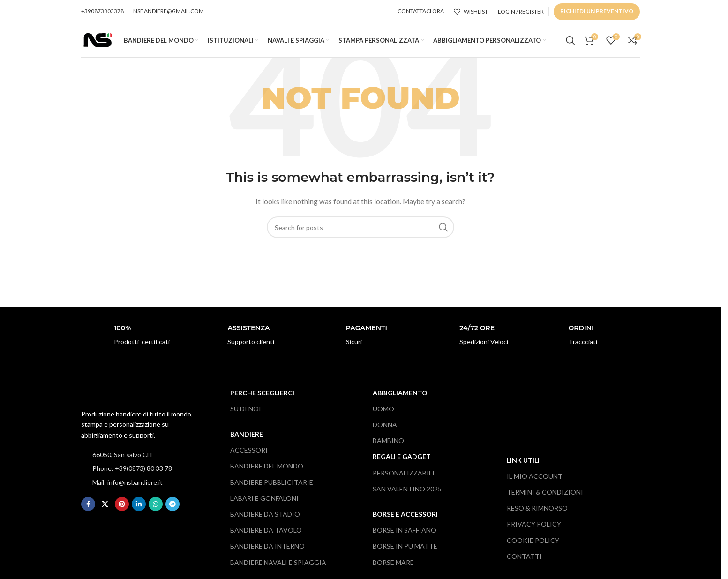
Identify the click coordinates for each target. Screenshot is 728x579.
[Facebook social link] (88, 512)
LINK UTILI (523, 468)
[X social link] (105, 512)
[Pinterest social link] (122, 512)
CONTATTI (524, 564)
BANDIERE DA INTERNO (267, 554)
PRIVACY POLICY (534, 532)
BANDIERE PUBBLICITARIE (272, 490)
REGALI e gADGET (402, 465)
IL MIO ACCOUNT (535, 484)
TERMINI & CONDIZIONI (545, 500)
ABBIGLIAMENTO (400, 401)
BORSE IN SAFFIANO (405, 538)
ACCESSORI (249, 458)
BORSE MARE (393, 570)
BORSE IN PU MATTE (405, 554)
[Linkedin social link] (139, 512)
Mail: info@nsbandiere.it (128, 490)
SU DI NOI (246, 417)
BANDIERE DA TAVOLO (266, 538)
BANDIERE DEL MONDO (267, 474)
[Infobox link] (133, 344)
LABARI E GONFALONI (264, 506)
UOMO (383, 417)
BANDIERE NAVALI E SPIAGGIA (278, 570)
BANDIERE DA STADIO (265, 522)
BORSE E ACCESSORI (405, 522)
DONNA (385, 433)
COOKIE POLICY (533, 548)
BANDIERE (247, 442)
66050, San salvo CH (122, 463)
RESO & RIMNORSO (537, 516)
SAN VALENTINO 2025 (407, 497)
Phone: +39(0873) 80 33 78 (132, 477)
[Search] (570, 45)
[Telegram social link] (173, 512)
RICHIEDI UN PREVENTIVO (597, 11)
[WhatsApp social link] (156, 512)
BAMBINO (388, 449)
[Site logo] (98, 43)
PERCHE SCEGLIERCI (262, 401)
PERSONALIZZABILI (404, 481)
